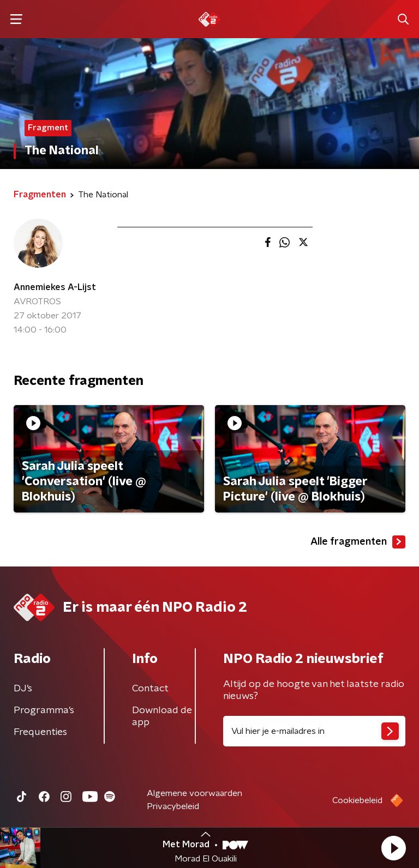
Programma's (44, 710)
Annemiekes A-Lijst (55, 287)
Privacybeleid (173, 806)
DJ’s (23, 689)
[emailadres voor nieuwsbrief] (314, 731)
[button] (393, 848)
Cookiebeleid (357, 800)
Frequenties (40, 732)
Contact (150, 689)
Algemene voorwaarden (194, 793)
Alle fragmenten (358, 542)
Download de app (162, 716)
